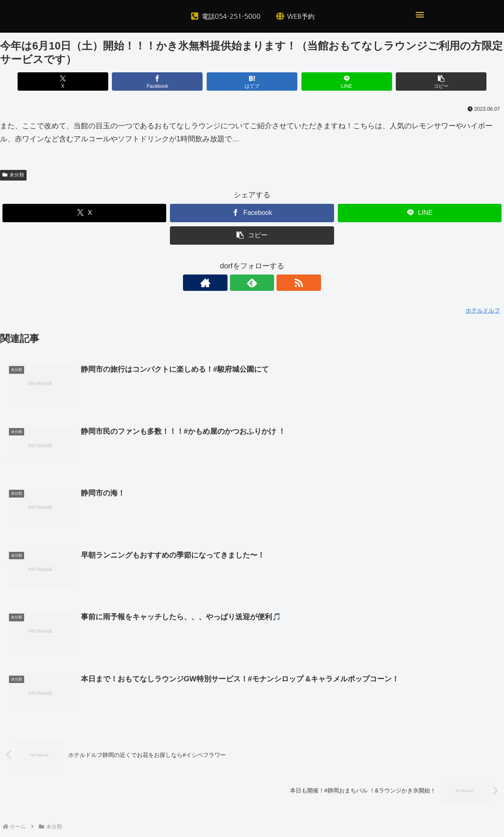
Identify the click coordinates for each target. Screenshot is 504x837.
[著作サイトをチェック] (233, 283)
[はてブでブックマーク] (252, 81)
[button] (420, 15)
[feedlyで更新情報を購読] (252, 283)
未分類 (13, 175)
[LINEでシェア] (337, 81)
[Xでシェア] (83, 81)
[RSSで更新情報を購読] (271, 283)
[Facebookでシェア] (167, 81)
